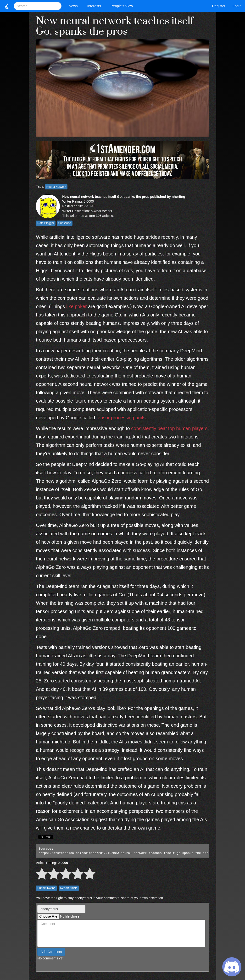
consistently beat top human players (169, 428)
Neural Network (56, 187)
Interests (95, 6)
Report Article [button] (69, 888)
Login (237, 6)
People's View (123, 6)
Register (219, 6)
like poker (77, 306)
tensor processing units (121, 418)
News (74, 6)
